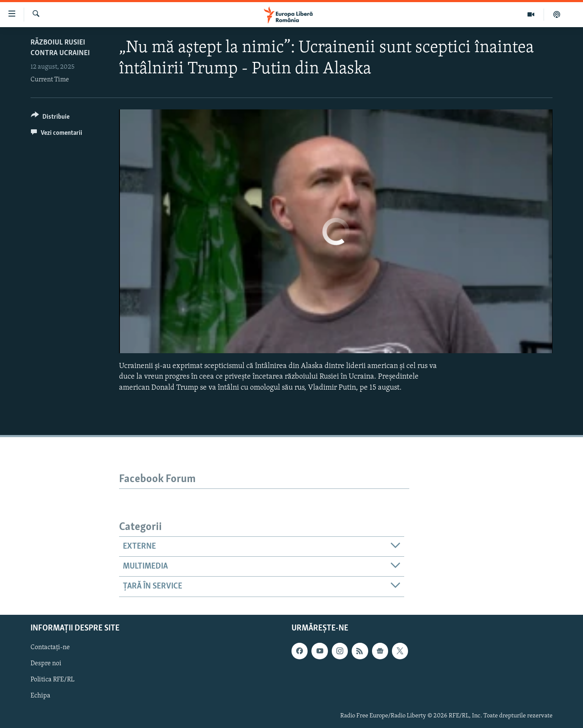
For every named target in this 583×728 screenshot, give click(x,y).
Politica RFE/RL (53, 680)
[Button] (50, 118)
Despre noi (46, 664)
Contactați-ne (50, 647)
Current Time (50, 80)
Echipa (40, 696)
